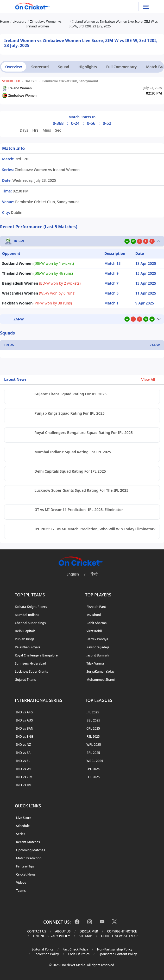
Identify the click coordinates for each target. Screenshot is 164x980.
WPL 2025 (94, 745)
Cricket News (26, 874)
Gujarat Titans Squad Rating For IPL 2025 (70, 394)
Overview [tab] (14, 67)
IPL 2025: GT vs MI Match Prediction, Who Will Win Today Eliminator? (95, 529)
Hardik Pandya (97, 639)
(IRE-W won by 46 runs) (37, 273)
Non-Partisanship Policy (115, 949)
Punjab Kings (25, 639)
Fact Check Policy (75, 949)
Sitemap (85, 936)
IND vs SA (23, 753)
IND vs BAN (25, 728)
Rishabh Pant (96, 607)
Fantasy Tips (25, 866)
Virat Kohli (94, 631)
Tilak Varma (95, 663)
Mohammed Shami (101, 680)
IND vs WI (23, 769)
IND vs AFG (24, 712)
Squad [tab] (64, 67)
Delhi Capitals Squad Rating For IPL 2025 (70, 471)
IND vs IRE (24, 785)
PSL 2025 (93, 737)
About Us (63, 931)
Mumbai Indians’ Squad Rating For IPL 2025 (73, 452)
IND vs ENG (25, 737)
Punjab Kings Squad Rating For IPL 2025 (69, 413)
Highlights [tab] (88, 67)
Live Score (24, 818)
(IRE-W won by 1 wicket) (38, 263)
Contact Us (37, 931)
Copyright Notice (122, 931)
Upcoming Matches (31, 850)
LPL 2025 (93, 769)
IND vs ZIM (24, 777)
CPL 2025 (93, 728)
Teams (21, 891)
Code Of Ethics (79, 954)
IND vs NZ (24, 745)
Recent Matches (28, 842)
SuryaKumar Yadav (100, 671)
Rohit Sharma (97, 623)
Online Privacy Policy (51, 936)
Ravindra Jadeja (98, 647)
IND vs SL (23, 761)
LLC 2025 (93, 777)
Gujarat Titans (25, 680)
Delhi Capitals (25, 631)
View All (151, 380)
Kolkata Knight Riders (31, 607)
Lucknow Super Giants (31, 671)
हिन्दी (94, 574)
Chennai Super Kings (30, 623)
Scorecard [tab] (40, 67)
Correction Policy (46, 954)
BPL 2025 (93, 753)
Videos (21, 882)
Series (21, 834)
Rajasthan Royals (27, 647)
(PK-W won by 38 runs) (37, 303)
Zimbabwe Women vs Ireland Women (47, 170)
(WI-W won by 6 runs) (39, 293)
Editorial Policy (42, 949)
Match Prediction (29, 858)
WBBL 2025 (95, 761)
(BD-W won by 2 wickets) (41, 283)
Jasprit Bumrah (98, 655)
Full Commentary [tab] (121, 67)
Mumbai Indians (27, 615)
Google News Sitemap (119, 936)
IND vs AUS (24, 720)
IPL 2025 (93, 712)
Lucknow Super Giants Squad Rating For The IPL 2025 (81, 490)
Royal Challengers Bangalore (36, 655)
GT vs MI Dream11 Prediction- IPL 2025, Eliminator (79, 510)
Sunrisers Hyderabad (30, 663)
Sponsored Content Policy (118, 954)
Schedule (23, 826)
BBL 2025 (93, 720)
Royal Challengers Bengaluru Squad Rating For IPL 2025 (84, 433)
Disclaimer (89, 931)
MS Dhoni (94, 615)
